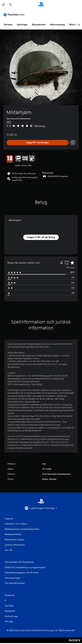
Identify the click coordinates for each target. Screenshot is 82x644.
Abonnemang (57, 24)
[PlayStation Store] (15, 14)
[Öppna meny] (4, 5)
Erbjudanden (39, 24)
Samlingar (22, 24)
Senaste (8, 24)
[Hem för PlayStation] (41, 5)
